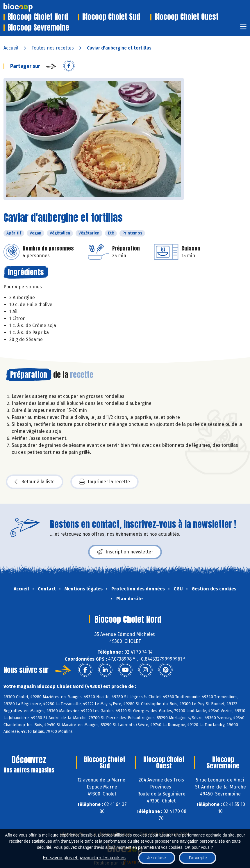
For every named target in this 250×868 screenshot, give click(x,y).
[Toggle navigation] (243, 28)
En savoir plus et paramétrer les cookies (84, 858)
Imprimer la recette (105, 482)
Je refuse (157, 858)
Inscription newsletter (125, 552)
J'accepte (198, 858)
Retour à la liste (35, 482)
